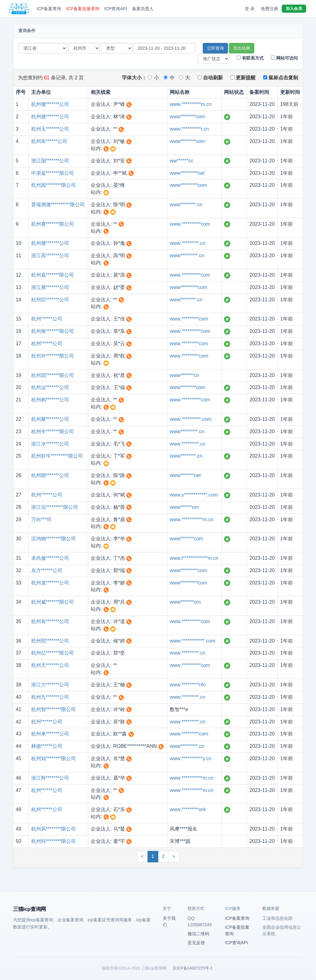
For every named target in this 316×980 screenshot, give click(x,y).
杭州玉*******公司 (50, 129)
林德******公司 (47, 746)
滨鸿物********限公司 (54, 539)
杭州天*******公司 (50, 665)
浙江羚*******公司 (50, 778)
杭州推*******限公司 (53, 331)
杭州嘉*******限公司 (53, 275)
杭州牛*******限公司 (53, 431)
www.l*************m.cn (194, 558)
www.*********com (189, 319)
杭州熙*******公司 (50, 641)
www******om (184, 507)
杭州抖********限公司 (54, 841)
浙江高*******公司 (50, 255)
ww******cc (181, 161)
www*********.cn (187, 255)
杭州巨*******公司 (50, 300)
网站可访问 (284, 58)
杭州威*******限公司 (53, 602)
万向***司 (42, 519)
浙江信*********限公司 (55, 507)
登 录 (250, 9)
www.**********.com (191, 419)
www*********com (188, 185)
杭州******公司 (47, 319)
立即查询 (215, 48)
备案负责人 (143, 9)
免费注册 (269, 9)
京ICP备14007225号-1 (193, 968)
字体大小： (134, 78)
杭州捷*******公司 (50, 117)
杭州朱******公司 (49, 141)
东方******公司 (47, 570)
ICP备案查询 (49, 9)
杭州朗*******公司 (50, 475)
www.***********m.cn (191, 519)
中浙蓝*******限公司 (53, 173)
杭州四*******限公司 (53, 375)
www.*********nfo (188, 685)
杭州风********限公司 (54, 829)
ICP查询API (116, 9)
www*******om (185, 602)
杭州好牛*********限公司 (57, 456)
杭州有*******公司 (50, 621)
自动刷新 (210, 78)
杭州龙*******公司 (50, 583)
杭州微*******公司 (50, 104)
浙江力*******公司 (50, 685)
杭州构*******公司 (50, 400)
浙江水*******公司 (50, 444)
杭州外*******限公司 (53, 356)
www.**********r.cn (189, 129)
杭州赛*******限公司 (53, 224)
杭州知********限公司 (54, 758)
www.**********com (190, 224)
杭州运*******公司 (50, 387)
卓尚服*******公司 (50, 558)
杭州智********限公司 (54, 709)
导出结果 (242, 48)
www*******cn (184, 375)
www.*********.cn (188, 243)
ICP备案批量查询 (83, 9)
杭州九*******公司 (50, 697)
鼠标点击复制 (281, 78)
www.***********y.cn (191, 758)
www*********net (187, 173)
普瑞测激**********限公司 (58, 205)
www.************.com (193, 641)
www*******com (186, 539)
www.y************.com (194, 495)
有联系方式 (250, 58)
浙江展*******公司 (50, 287)
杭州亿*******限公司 (53, 653)
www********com (187, 117)
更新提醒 (243, 78)
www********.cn (186, 205)
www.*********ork (188, 809)
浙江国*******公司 (50, 161)
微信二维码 (198, 934)
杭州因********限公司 (54, 185)
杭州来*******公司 (50, 734)
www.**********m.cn (191, 104)
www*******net (185, 475)
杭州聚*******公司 (50, 419)
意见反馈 (196, 943)
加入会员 (294, 8)
